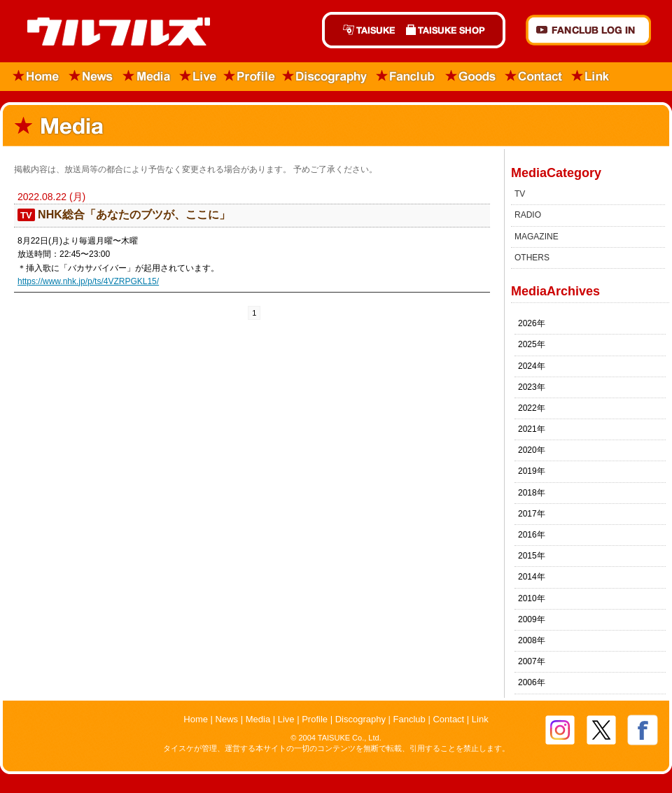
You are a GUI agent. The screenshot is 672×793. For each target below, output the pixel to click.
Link (591, 77)
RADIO (528, 215)
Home (32, 77)
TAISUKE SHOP (453, 30)
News (91, 77)
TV (520, 194)
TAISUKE (361, 30)
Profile (250, 77)
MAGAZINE (537, 237)
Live (198, 77)
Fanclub (406, 77)
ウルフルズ (110, 33)
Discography (325, 77)
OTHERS (532, 258)
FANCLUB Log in (588, 30)
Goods (470, 77)
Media (147, 77)
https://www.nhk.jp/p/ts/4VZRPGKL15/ (88, 281)
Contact (534, 77)
